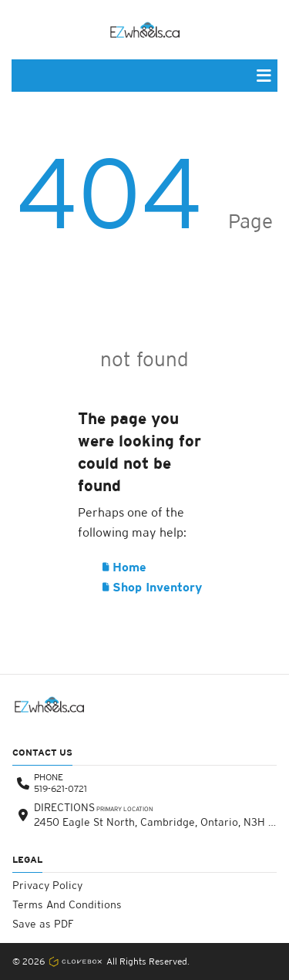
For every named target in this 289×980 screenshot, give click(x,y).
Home (124, 567)
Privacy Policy (47, 885)
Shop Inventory (152, 587)
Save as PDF (43, 924)
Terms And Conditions (67, 904)
